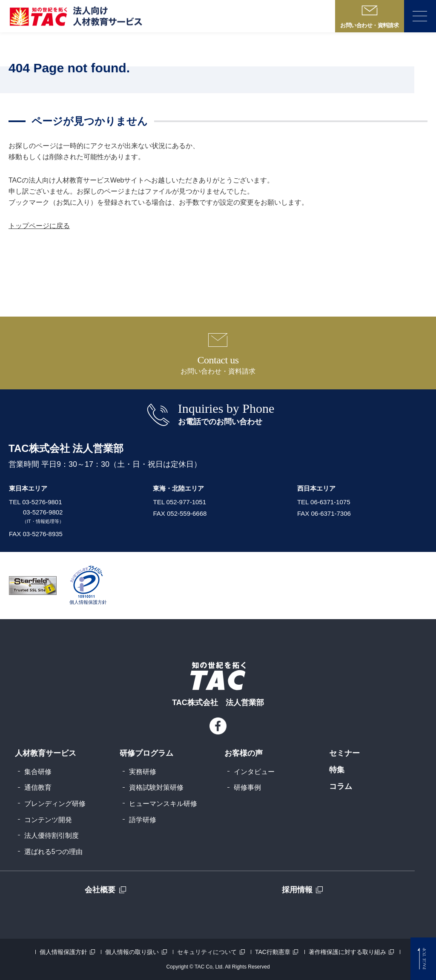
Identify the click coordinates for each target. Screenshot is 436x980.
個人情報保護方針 (63, 952)
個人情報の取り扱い (132, 952)
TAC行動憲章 (273, 952)
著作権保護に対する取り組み (347, 952)
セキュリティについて (207, 952)
